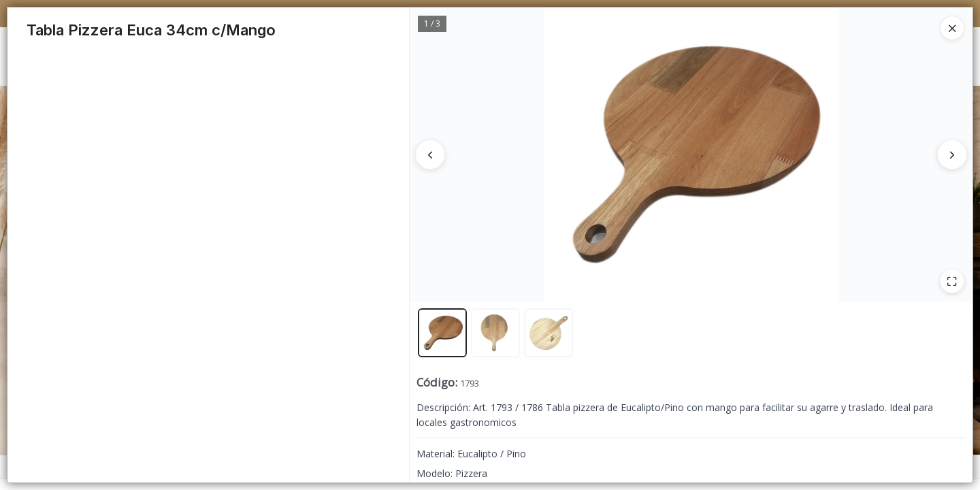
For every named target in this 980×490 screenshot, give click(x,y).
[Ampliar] (952, 281)
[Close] (952, 28)
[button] (442, 333)
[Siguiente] (952, 154)
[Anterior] (430, 154)
